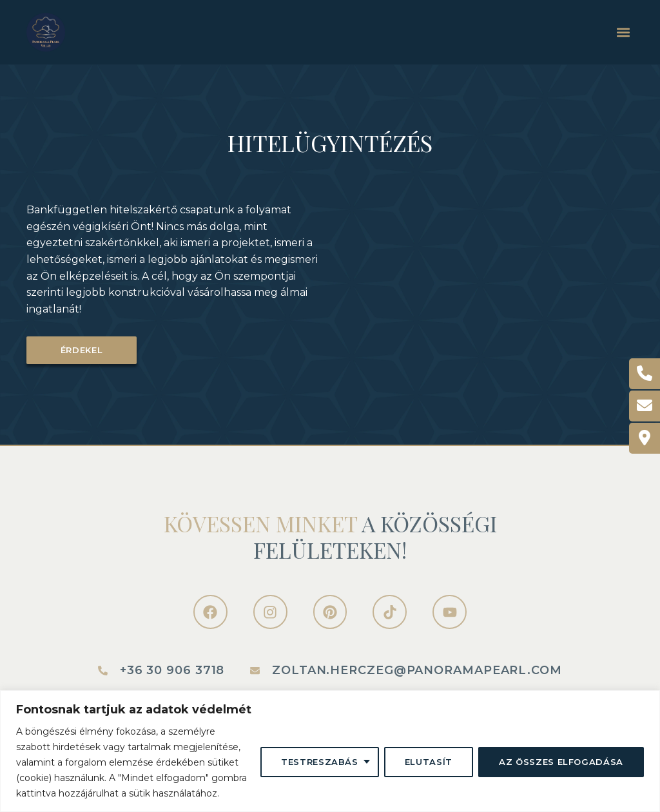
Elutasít (429, 762)
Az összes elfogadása (561, 762)
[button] (623, 33)
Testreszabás (320, 762)
